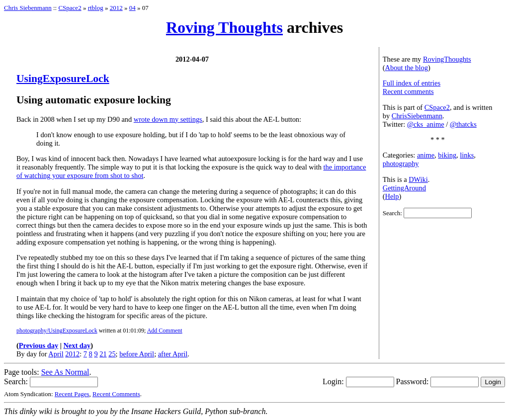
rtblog (96, 8)
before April (137, 354)
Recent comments (408, 91)
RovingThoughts (447, 59)
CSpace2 (70, 8)
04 (132, 8)
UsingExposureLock (63, 79)
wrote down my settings (168, 119)
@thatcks (463, 124)
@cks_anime (426, 124)
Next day (77, 345)
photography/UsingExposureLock (57, 331)
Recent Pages (72, 394)
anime (426, 155)
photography (401, 164)
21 (103, 354)
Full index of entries (412, 83)
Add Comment (165, 331)
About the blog (407, 68)
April (56, 354)
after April (173, 354)
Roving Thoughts (224, 27)
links (467, 155)
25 (112, 354)
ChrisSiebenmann (417, 116)
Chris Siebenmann (28, 8)
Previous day (39, 345)
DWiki (418, 179)
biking (447, 155)
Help (392, 196)
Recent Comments (116, 394)
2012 (116, 8)
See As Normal (65, 372)
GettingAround (404, 188)
